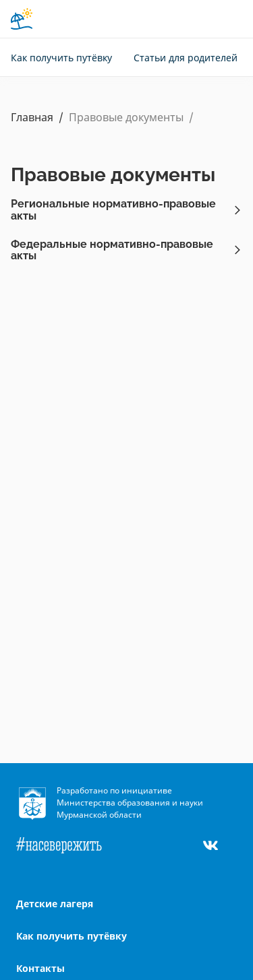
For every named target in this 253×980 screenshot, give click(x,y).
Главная (32, 117)
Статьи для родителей (186, 58)
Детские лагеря (55, 904)
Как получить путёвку (61, 58)
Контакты (40, 968)
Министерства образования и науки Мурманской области (130, 809)
